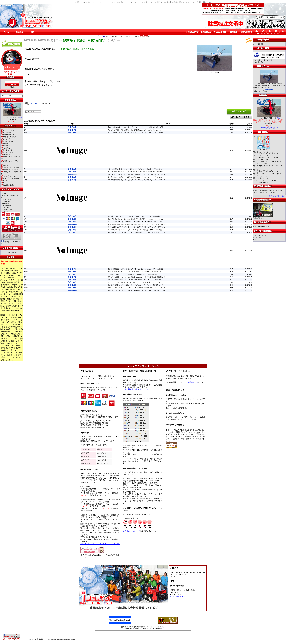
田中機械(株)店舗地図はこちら (136, 389)
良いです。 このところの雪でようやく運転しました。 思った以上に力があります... (134, 282)
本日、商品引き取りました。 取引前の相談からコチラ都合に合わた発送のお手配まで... (136, 172)
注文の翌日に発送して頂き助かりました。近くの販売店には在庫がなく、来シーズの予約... (137, 180)
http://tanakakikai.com (178, 596)
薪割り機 (5, 165)
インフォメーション (260, 235)
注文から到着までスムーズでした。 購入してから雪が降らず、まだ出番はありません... (136, 219)
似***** (26, 219)
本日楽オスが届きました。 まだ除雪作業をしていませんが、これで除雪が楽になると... (136, 274)
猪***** (26, 224)
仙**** (26, 180)
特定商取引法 (7, 203)
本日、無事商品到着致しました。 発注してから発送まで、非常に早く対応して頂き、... (136, 169)
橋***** (26, 269)
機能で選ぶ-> (6, 146)
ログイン (256, 239)
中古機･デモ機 (7, 150)
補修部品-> (5, 155)
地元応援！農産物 (8, 185)
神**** (26, 133)
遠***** (26, 130)
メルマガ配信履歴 (12, 252)
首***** (26, 282)
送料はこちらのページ (132, 531)
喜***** (26, 169)
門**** (26, 174)
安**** (26, 280)
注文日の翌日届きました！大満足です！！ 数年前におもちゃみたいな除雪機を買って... (136, 285)
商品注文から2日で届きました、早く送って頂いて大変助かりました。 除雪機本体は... (135, 216)
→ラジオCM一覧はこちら (276, 196)
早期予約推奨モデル (8, 135)
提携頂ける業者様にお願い (262, 227)
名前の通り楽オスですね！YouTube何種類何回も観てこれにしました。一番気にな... (135, 280)
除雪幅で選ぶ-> (7, 141)
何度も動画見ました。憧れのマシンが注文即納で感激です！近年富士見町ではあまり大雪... (137, 232)
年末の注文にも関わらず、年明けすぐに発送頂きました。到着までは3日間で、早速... (135, 222)
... (108, 151)
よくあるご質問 (7, 209)
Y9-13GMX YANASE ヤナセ (12, 117)
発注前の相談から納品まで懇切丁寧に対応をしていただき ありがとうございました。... (136, 177)
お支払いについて (8, 194)
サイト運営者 (7, 207)
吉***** (26, 277)
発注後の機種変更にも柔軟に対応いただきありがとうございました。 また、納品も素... (136, 269)
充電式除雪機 (6, 132)
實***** (26, 288)
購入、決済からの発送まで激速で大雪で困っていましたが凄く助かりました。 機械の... (136, 133)
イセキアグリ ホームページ (264, 60)
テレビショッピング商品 (10, 167)
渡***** (26, 216)
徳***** (26, 172)
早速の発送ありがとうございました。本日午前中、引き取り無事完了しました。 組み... (136, 272)
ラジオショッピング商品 (10, 170)
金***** (26, 272)
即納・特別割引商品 (8, 137)
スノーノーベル (262, 150)
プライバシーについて (10, 199)
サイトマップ (7, 211)
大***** (26, 274)
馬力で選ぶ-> (6, 148)
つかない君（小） (263, 159)
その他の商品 (259, 62)
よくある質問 (258, 237)
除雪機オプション (8, 152)
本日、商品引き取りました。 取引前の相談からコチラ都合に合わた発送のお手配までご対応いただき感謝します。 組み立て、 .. (269, 86)
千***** (26, 177)
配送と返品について (142, 627)
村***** (26, 230)
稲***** (26, 285)
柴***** (26, 127)
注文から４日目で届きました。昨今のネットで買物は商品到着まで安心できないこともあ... (137, 288)
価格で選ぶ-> (6, 143)
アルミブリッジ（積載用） (11, 178)
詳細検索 (12, 87)
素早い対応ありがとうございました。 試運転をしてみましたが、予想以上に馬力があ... (136, 230)
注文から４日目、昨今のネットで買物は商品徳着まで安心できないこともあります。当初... (137, 290)
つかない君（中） (263, 178)
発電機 (4, 180)
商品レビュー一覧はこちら (262, 91)
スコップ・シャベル (8, 176)
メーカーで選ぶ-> (8, 130)
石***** (26, 222)
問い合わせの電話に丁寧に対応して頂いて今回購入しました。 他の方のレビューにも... (136, 130)
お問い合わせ (7, 205)
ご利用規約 (6, 201)
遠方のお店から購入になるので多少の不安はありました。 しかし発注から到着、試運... (136, 127)
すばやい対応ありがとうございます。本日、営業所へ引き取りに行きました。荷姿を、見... (137, 227)
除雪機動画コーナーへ (263, 217)
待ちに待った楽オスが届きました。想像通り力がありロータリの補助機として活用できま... (137, 277)
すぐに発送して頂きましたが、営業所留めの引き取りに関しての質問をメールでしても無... (137, 174)
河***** (26, 232)
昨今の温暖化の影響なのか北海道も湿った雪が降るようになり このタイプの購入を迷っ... (137, 224)
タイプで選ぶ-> (7, 139)
